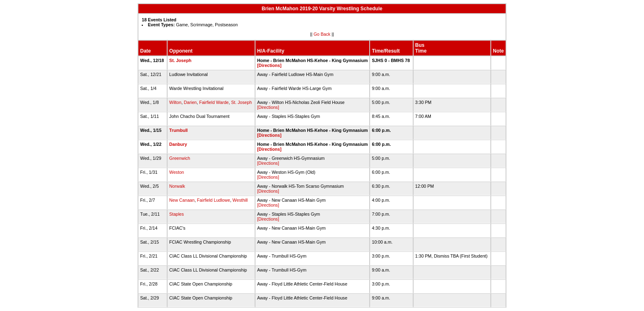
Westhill (240, 200)
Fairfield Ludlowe (214, 200)
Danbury (178, 144)
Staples (177, 214)
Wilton (175, 102)
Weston (177, 172)
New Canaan (182, 200)
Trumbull (178, 130)
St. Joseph (180, 60)
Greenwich (180, 158)
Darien (190, 102)
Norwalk (177, 186)
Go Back (322, 34)
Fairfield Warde (214, 102)
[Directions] (269, 65)
